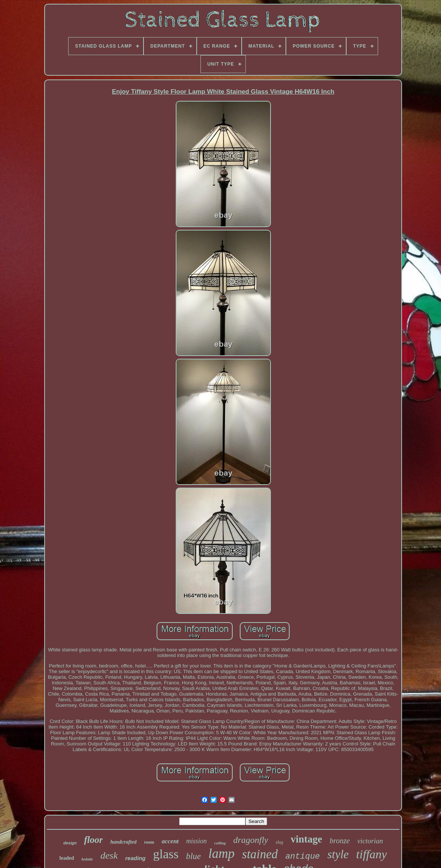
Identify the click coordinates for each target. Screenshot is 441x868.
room (149, 842)
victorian (370, 841)
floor (93, 840)
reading (135, 858)
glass (166, 854)
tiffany (372, 854)
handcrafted (123, 842)
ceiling (220, 843)
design (70, 843)
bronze (340, 841)
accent (170, 841)
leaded (67, 858)
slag (280, 842)
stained (260, 854)
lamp (221, 854)
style (338, 854)
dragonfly (250, 840)
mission (197, 841)
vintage (306, 839)
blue (193, 856)
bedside (87, 859)
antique (302, 857)
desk (109, 855)
